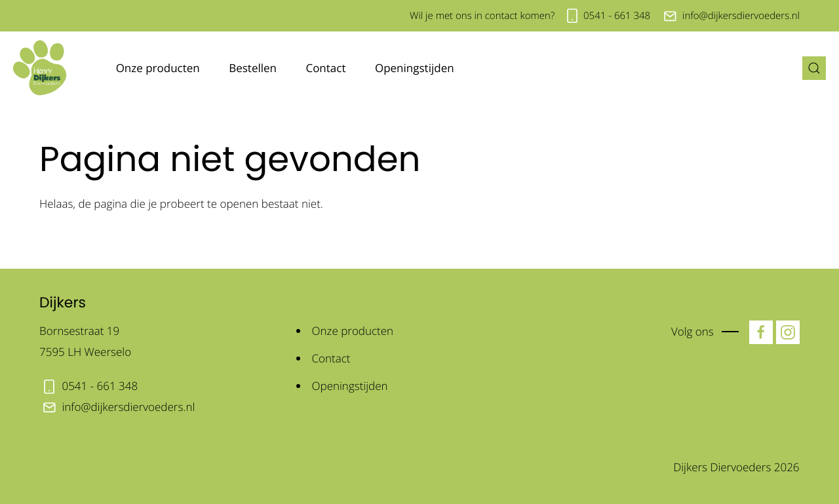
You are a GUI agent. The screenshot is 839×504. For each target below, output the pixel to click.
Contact (325, 68)
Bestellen (253, 68)
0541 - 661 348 (617, 16)
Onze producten (158, 68)
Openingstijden (415, 68)
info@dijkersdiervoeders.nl (741, 16)
